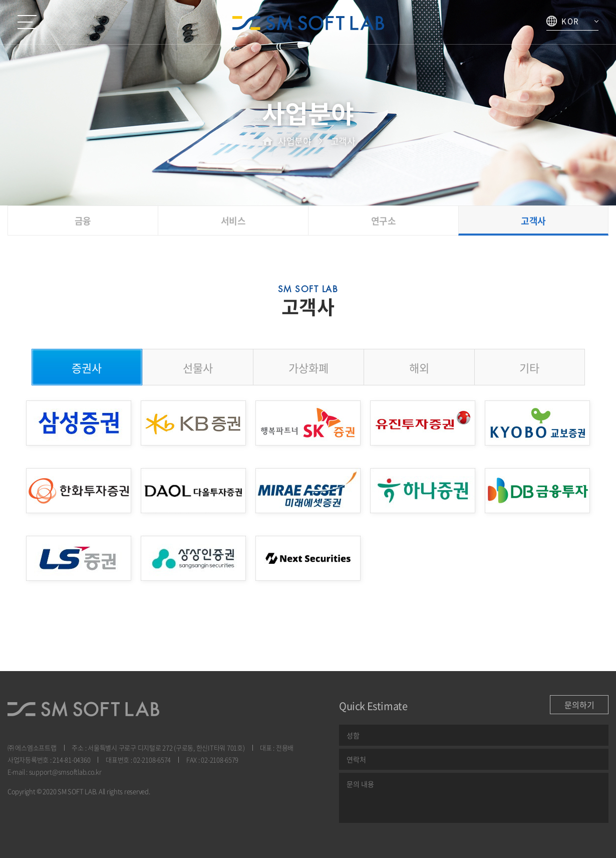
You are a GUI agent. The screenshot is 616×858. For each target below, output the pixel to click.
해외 (419, 368)
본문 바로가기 (0, 0)
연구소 (384, 221)
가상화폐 (309, 368)
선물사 (198, 368)
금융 (83, 221)
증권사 (87, 368)
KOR (563, 21)
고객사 (533, 221)
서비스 (233, 221)
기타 (529, 368)
